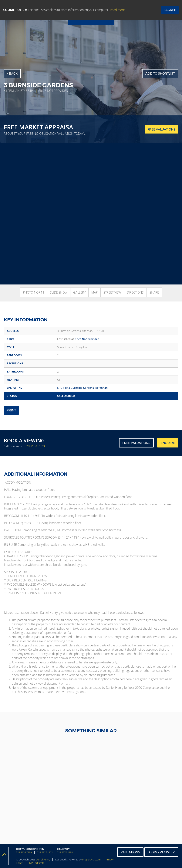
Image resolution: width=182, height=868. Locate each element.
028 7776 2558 (65, 852)
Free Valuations (136, 443)
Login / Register (161, 852)
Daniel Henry (43, 859)
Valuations (130, 852)
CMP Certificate (36, 863)
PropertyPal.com (91, 859)
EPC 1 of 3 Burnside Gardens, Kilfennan (82, 388)
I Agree (170, 10)
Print (11, 410)
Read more (117, 10)
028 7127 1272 (45, 852)
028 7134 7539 (35, 446)
